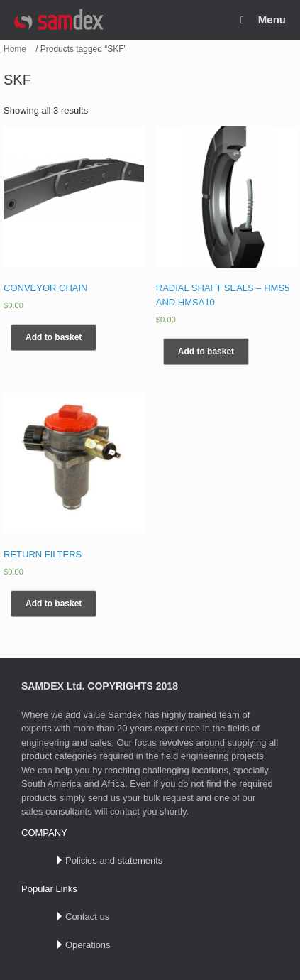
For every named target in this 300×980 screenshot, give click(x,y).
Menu (263, 20)
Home (15, 49)
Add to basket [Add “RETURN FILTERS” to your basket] (54, 604)
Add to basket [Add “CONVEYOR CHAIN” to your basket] (54, 337)
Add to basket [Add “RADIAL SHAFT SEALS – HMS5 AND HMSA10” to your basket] (206, 352)
